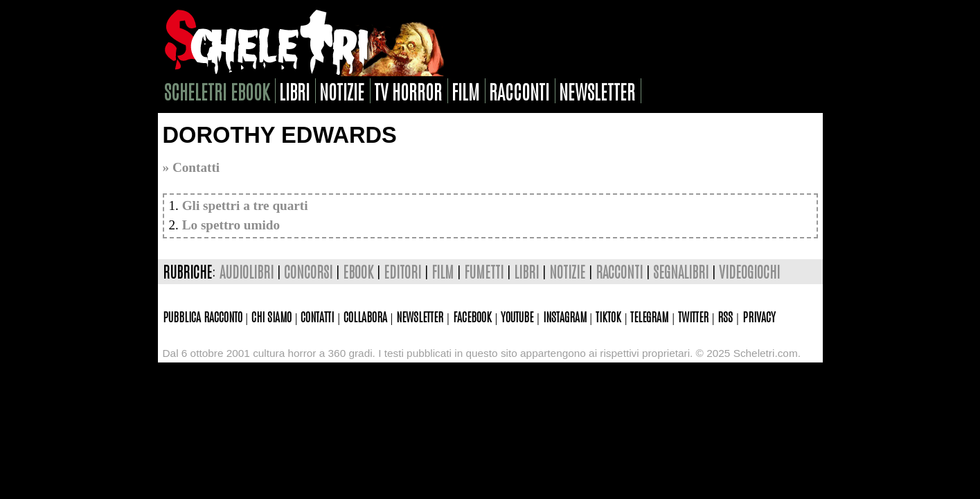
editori (402, 271)
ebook (358, 271)
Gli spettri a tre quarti (245, 205)
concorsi (308, 271)
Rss (725, 316)
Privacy (759, 316)
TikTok (608, 316)
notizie (342, 91)
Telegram (649, 316)
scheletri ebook (217, 91)
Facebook (472, 316)
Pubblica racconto (203, 316)
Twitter (693, 316)
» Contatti (191, 167)
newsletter (597, 91)
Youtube (517, 316)
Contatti (317, 316)
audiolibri (247, 271)
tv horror (408, 91)
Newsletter (420, 316)
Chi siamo (271, 316)
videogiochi (749, 271)
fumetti (484, 271)
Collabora (365, 316)
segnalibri (681, 271)
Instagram (565, 316)
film (465, 91)
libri (294, 91)
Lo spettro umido (231, 225)
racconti (519, 91)
